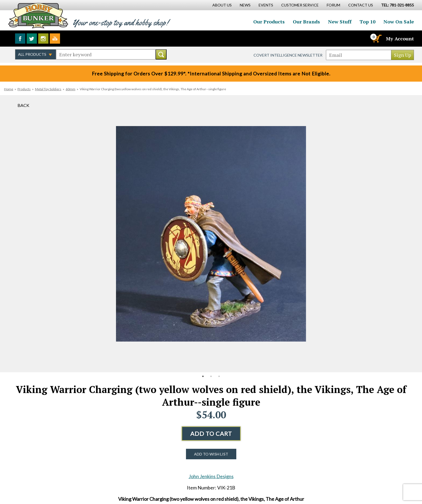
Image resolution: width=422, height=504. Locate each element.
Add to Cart (211, 434)
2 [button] (211, 376)
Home (9, 89)
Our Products (269, 22)
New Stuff (340, 22)
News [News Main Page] (245, 5)
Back (23, 105)
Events (266, 5)
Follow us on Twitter (32, 39)
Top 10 (368, 22)
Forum (333, 5)
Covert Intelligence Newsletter (288, 55)
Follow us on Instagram (43, 39)
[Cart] (377, 39)
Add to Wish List (211, 454)
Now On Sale (399, 22)
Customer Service (300, 5)
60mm (71, 89)
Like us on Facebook (20, 39)
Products (24, 89)
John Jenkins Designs (211, 476)
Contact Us (361, 5)
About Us (222, 5)
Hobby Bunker (38, 15)
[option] (211, 234)
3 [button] (219, 376)
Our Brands (306, 22)
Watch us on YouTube (55, 39)
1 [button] (203, 376)
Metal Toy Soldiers (48, 89)
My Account (400, 39)
